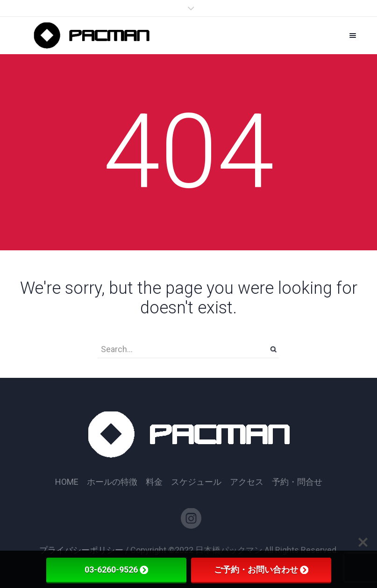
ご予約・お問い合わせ (261, 570)
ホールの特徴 (112, 482)
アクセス (247, 482)
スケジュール (196, 482)
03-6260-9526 (116, 570)
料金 (154, 482)
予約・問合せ (297, 482)
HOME (67, 482)
